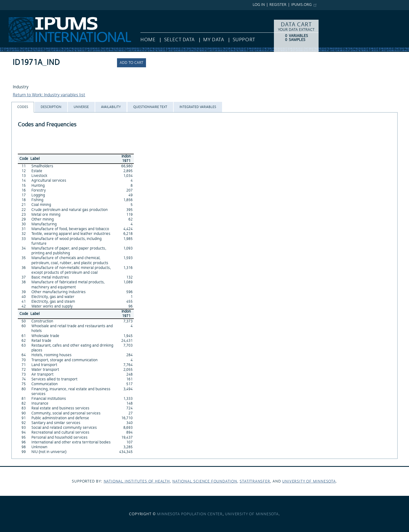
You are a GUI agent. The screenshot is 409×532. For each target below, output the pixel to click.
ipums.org (301, 5)
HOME (148, 40)
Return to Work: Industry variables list (49, 95)
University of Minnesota (309, 481)
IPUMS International (19, 13)
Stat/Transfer (255, 481)
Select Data (179, 40)
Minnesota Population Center (190, 514)
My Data (214, 40)
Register (278, 5)
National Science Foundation (205, 481)
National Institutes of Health (137, 481)
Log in (259, 5)
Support (244, 40)
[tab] (23, 107)
